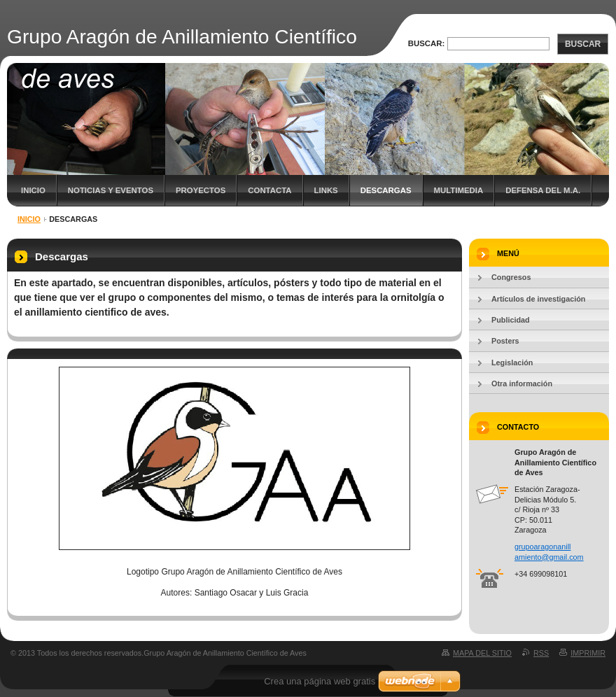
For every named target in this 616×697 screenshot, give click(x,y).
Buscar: (427, 43)
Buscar (583, 44)
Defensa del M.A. (543, 190)
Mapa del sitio (482, 653)
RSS (541, 653)
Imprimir (588, 653)
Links (326, 190)
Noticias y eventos (111, 190)
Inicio (33, 190)
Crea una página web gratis (320, 681)
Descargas (386, 190)
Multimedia (459, 190)
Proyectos (201, 190)
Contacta (269, 190)
